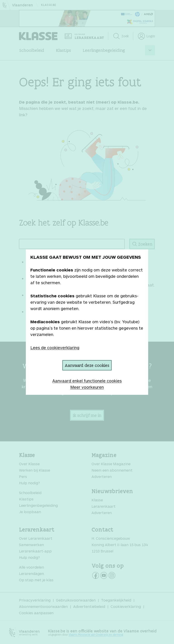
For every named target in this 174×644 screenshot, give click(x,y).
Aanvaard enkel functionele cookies (87, 381)
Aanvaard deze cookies (87, 365)
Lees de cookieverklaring (55, 348)
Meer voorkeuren (87, 387)
